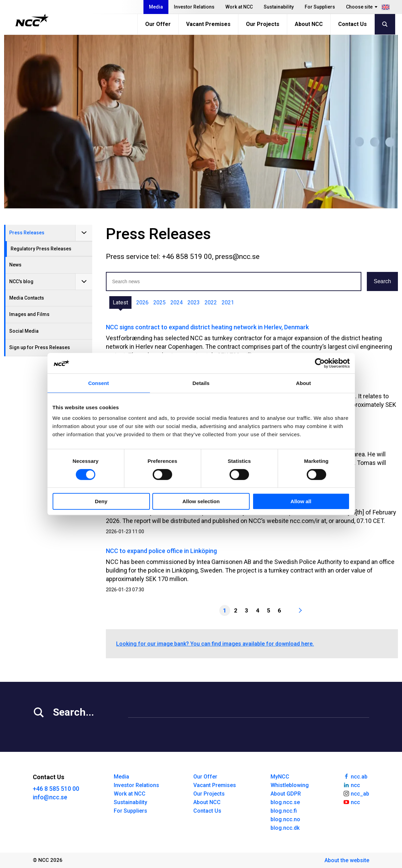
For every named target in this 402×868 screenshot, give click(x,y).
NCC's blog (21, 281)
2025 (160, 302)
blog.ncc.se (285, 802)
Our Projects (263, 24)
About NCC (309, 24)
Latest (120, 302)
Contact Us (352, 24)
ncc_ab (356, 793)
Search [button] (382, 281)
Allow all (301, 501)
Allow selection (201, 501)
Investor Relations (194, 7)
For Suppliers (320, 7)
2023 (194, 302)
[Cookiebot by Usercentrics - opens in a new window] (320, 363)
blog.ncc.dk (285, 828)
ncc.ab (355, 776)
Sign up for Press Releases (40, 347)
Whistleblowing (290, 785)
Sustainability (279, 7)
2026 (142, 302)
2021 (228, 302)
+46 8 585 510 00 (56, 789)
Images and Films (29, 314)
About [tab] (304, 383)
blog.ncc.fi (284, 811)
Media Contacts (27, 298)
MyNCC (280, 777)
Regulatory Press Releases (41, 249)
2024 (177, 302)
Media (156, 7)
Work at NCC (239, 7)
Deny (101, 501)
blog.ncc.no (285, 819)
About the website (347, 860)
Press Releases (27, 233)
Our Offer (158, 24)
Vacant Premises (208, 24)
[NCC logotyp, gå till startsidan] (32, 20)
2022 (211, 302)
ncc (351, 785)
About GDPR (286, 794)
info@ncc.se (50, 797)
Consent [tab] (99, 383)
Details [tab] (201, 383)
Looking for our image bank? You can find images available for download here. (215, 644)
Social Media (24, 331)
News (15, 265)
